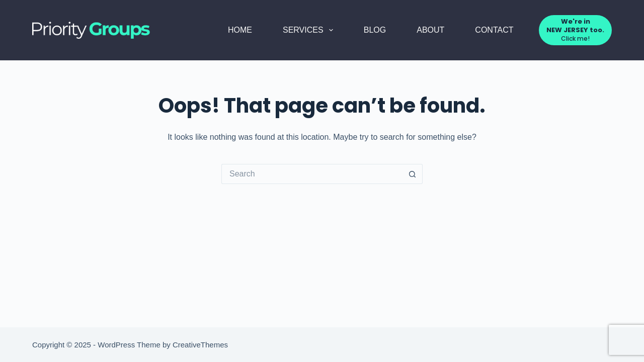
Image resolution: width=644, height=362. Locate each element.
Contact (494, 30)
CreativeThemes (200, 345)
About (430, 30)
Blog (375, 30)
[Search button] (413, 174)
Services (310, 30)
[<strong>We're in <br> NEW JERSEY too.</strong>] (575, 30)
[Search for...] (312, 174)
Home (240, 30)
